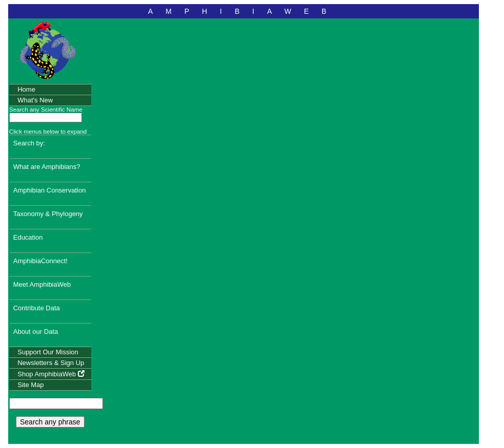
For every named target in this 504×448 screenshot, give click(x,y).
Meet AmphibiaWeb (42, 284)
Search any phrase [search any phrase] (50, 422)
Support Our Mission (48, 352)
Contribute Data (37, 308)
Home (26, 89)
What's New (35, 100)
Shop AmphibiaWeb (51, 374)
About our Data (36, 332)
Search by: (29, 143)
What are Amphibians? (47, 167)
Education (28, 237)
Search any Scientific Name (46, 109)
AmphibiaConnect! (40, 261)
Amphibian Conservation (50, 190)
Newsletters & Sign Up (51, 363)
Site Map (30, 385)
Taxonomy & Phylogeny (48, 214)
